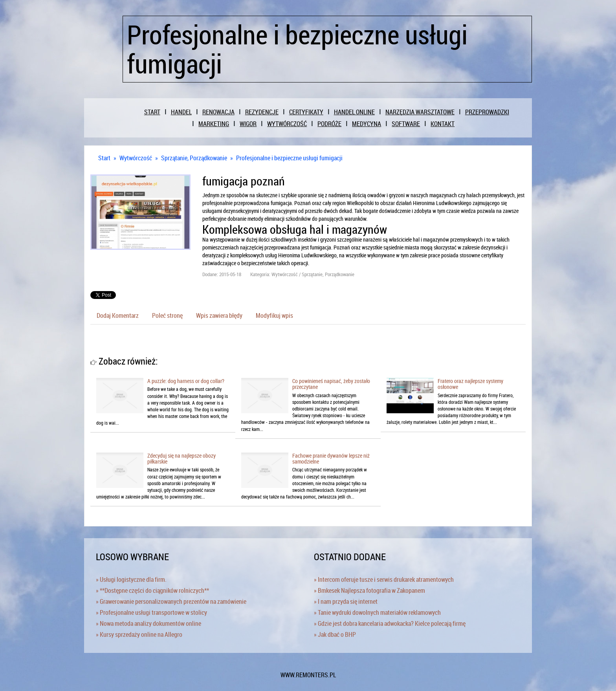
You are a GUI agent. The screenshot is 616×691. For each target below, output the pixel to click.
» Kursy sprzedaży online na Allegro (139, 634)
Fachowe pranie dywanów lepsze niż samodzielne (331, 458)
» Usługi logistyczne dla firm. (131, 579)
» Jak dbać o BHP (335, 634)
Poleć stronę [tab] (167, 315)
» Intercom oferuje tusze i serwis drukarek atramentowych (384, 579)
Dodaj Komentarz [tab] (118, 315)
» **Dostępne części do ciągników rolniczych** (152, 590)
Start (104, 158)
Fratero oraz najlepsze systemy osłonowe (470, 384)
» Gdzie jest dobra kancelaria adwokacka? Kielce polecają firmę (390, 623)
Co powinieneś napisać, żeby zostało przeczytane (331, 384)
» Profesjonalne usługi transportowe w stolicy (151, 612)
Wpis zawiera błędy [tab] (219, 315)
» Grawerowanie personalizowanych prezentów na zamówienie (171, 601)
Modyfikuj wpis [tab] (274, 315)
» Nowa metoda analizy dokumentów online (148, 623)
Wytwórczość (136, 158)
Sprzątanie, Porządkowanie (194, 158)
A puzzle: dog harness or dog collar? (186, 381)
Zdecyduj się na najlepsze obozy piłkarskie (181, 458)
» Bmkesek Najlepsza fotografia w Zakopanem (369, 590)
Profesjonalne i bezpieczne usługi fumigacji (289, 158)
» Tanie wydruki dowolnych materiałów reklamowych (377, 612)
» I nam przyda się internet (346, 601)
